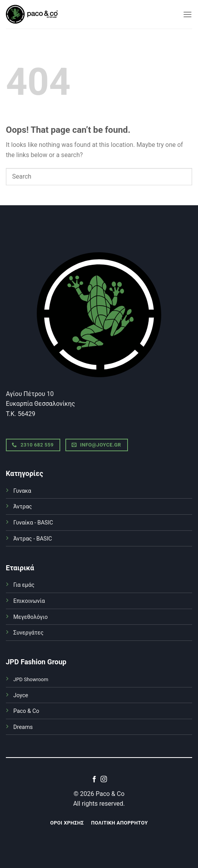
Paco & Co (26, 711)
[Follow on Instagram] (104, 779)
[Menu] (187, 14)
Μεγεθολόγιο (31, 617)
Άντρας (23, 507)
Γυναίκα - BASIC (33, 523)
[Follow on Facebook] (94, 779)
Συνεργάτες (28, 633)
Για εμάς (24, 585)
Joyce (21, 695)
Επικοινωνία (29, 601)
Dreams (23, 727)
